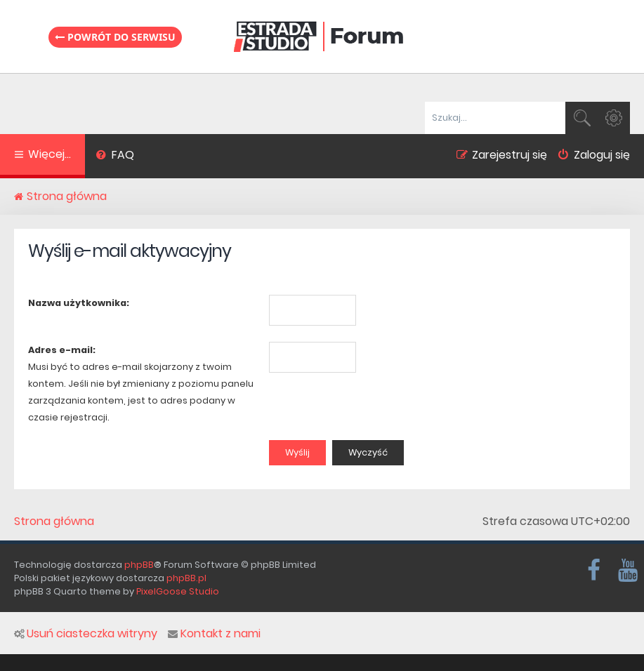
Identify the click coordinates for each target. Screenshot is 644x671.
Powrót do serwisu (115, 37)
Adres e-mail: (62, 350)
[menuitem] (115, 157)
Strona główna (54, 521)
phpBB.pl (186, 578)
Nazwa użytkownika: (79, 303)
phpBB (139, 565)
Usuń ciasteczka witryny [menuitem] (86, 634)
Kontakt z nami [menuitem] (214, 634)
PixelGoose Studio (178, 591)
